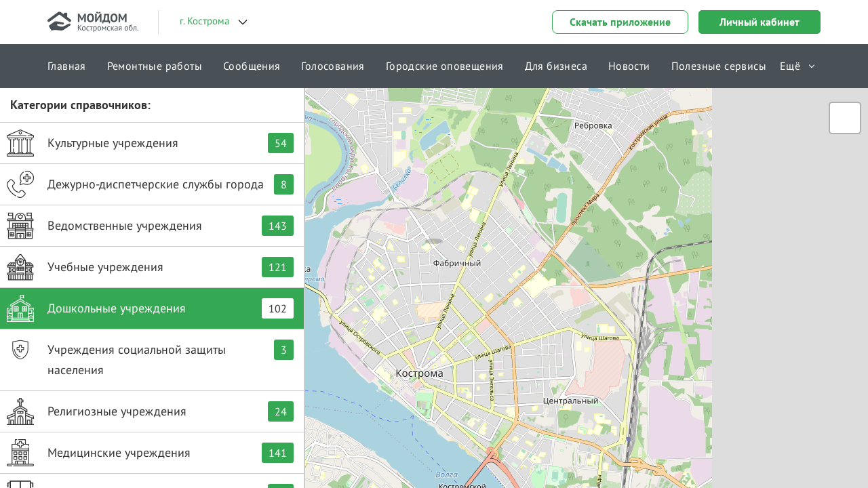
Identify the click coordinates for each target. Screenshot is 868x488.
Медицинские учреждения (150, 453)
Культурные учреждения (150, 143)
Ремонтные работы (155, 66)
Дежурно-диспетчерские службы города (150, 184)
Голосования (333, 66)
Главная (67, 66)
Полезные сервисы (719, 66)
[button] (434, 227)
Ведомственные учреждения (150, 226)
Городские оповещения (445, 66)
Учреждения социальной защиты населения (150, 357)
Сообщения (252, 66)
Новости (629, 66)
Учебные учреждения (150, 267)
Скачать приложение (620, 22)
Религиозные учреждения (150, 411)
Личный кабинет (759, 22)
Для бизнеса (556, 66)
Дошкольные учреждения (150, 308)
